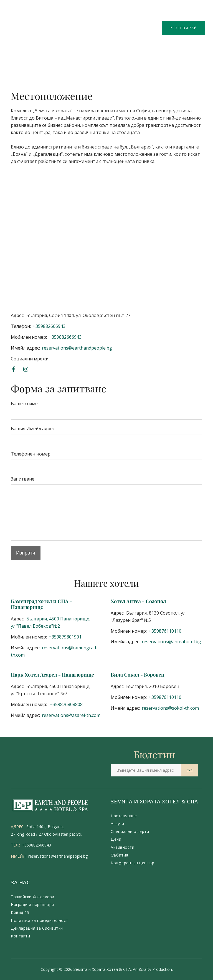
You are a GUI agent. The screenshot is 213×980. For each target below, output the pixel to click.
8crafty (145, 969)
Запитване (23, 479)
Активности (122, 847)
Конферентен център (132, 863)
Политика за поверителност (40, 920)
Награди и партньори (32, 904)
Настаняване (124, 816)
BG (200, 13)
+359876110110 (165, 631)
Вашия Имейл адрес (33, 429)
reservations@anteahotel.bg (171, 642)
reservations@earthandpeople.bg (77, 348)
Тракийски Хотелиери (33, 897)
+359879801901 (65, 637)
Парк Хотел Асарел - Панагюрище (52, 675)
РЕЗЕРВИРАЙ (183, 28)
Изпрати (26, 553)
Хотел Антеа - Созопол (138, 601)
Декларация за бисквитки (37, 928)
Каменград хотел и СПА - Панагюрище (41, 604)
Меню (19, 23)
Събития (120, 855)
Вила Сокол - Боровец (138, 675)
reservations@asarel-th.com (71, 715)
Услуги (117, 824)
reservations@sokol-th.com (170, 708)
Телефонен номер (31, 454)
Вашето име (24, 404)
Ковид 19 (20, 912)
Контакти (20, 936)
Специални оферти (130, 831)
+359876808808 (66, 704)
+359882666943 (49, 326)
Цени (116, 839)
